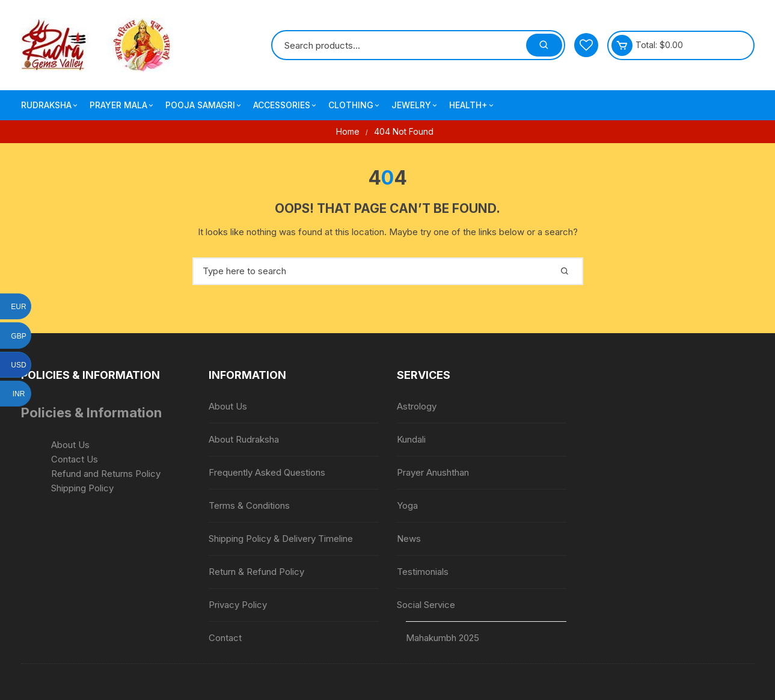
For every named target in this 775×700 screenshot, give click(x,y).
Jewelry (415, 105)
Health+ (472, 105)
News (409, 539)
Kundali (411, 439)
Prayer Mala (122, 105)
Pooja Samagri (204, 105)
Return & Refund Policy (256, 572)
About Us (70, 445)
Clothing (355, 105)
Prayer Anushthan (433, 472)
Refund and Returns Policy (106, 474)
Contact (225, 638)
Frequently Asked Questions (267, 472)
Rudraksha (50, 105)
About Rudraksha (244, 439)
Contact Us (75, 459)
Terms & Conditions (249, 505)
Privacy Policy (238, 605)
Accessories (286, 105)
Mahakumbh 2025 (443, 638)
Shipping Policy (82, 488)
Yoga (407, 505)
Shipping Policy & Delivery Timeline (281, 539)
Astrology (417, 406)
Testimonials (423, 572)
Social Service (426, 605)
